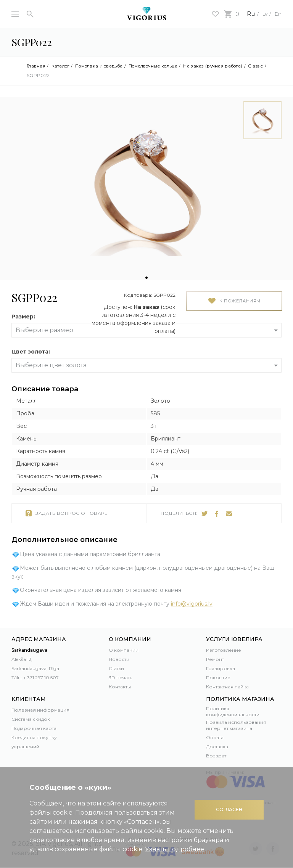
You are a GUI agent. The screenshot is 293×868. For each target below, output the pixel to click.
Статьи (116, 668)
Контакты (120, 687)
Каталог (63, 66)
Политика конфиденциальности (233, 711)
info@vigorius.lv (192, 604)
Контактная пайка (227, 687)
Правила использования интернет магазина (236, 725)
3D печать (120, 678)
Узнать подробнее (175, 849)
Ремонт (215, 659)
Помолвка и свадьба (104, 66)
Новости (119, 659)
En (277, 14)
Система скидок (31, 719)
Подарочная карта (34, 728)
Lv (262, 14)
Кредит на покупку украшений (34, 742)
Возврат (216, 756)
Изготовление (224, 650)
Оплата (215, 737)
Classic (34, 76)
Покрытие (218, 678)
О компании (124, 650)
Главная (37, 66)
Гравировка (221, 668)
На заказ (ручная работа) (229, 66)
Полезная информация (40, 710)
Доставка (217, 747)
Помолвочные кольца (164, 66)
